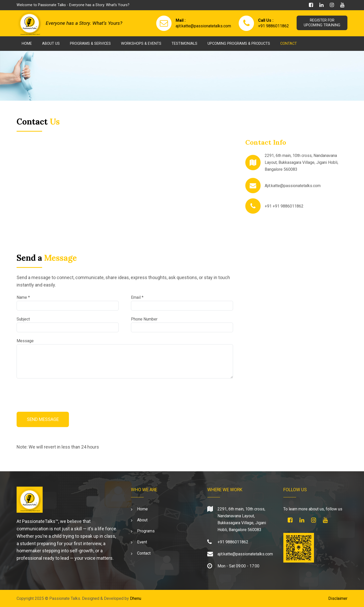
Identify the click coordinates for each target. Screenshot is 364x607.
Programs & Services (90, 44)
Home (27, 44)
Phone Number (144, 319)
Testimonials (184, 44)
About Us (51, 44)
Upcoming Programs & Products (239, 44)
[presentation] (55, 394)
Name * (23, 297)
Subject (23, 319)
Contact (289, 44)
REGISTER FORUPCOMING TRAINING (321, 23)
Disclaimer (338, 598)
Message (25, 341)
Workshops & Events (141, 44)
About (142, 520)
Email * (137, 297)
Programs (146, 531)
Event (142, 542)
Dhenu (136, 598)
